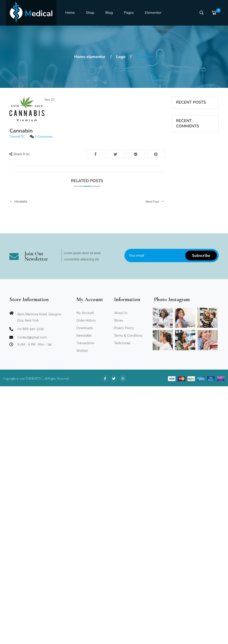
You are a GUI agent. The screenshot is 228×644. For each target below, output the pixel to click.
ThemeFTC (17, 137)
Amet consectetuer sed (192, 147)
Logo (121, 57)
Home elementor (90, 57)
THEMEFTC (34, 636)
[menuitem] (70, 13)
